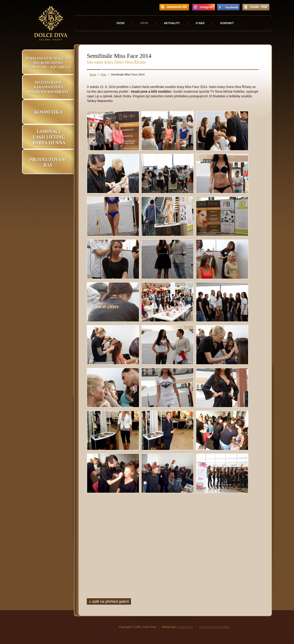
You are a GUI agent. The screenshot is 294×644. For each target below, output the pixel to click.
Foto (144, 23)
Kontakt (227, 23)
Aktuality (172, 23)
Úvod (120, 23)
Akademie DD (177, 7)
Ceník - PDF (259, 7)
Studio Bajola (185, 627)
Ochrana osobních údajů (214, 627)
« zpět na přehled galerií (109, 601)
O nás (200, 23)
